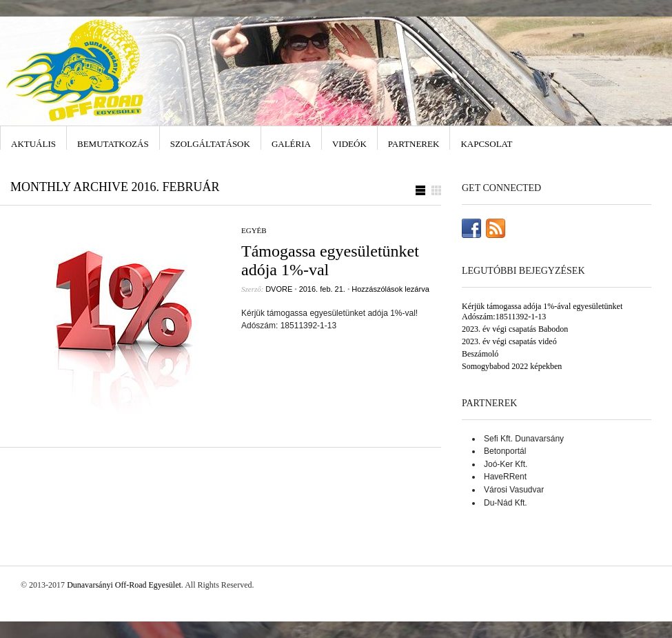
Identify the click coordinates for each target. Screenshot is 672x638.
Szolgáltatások (210, 144)
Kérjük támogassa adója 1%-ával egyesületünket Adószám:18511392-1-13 (542, 311)
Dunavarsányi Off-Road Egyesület (124, 585)
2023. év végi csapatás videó (509, 341)
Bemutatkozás (113, 144)
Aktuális (33, 144)
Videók (349, 144)
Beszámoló (480, 354)
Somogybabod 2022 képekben (512, 366)
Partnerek (414, 144)
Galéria (291, 144)
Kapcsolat (486, 144)
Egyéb (254, 230)
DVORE (279, 289)
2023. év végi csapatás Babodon (515, 329)
